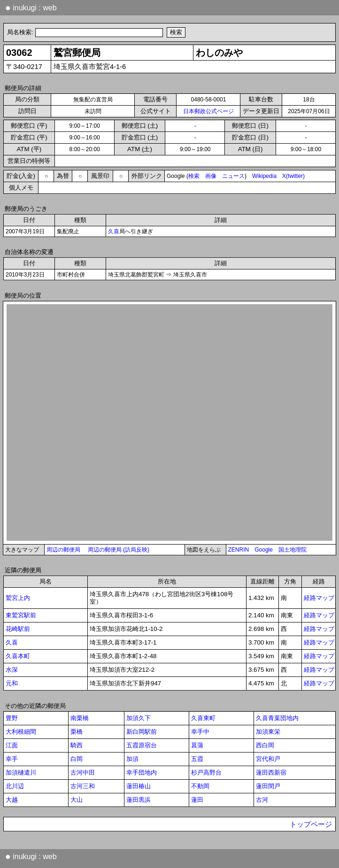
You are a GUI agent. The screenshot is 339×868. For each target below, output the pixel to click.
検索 (194, 176)
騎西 (77, 745)
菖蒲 (197, 745)
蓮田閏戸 (268, 786)
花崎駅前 (18, 629)
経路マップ (319, 598)
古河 (262, 800)
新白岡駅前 (142, 732)
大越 (12, 800)
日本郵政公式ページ (208, 111)
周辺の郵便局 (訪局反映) (119, 550)
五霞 (197, 759)
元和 (12, 683)
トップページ (311, 824)
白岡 (77, 759)
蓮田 (197, 800)
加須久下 (139, 718)
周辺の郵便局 (63, 550)
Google (264, 550)
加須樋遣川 (21, 772)
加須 (132, 759)
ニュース (233, 176)
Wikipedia (264, 176)
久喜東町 (203, 718)
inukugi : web (31, 8)
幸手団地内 (142, 772)
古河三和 (83, 786)
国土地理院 (293, 550)
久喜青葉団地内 (277, 718)
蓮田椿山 (139, 786)
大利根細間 (21, 732)
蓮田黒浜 (139, 800)
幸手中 (200, 732)
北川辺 (15, 786)
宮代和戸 (268, 759)
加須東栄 (268, 732)
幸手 (12, 759)
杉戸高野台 (206, 772)
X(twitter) (293, 176)
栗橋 (77, 732)
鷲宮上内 (18, 598)
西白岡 (265, 745)
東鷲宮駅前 (21, 615)
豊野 (12, 718)
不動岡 (200, 786)
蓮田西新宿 (271, 772)
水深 (12, 670)
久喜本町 (18, 656)
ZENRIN (239, 550)
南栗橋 (80, 718)
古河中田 (83, 772)
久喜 (114, 231)
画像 (211, 176)
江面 (12, 745)
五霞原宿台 (142, 745)
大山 (77, 800)
